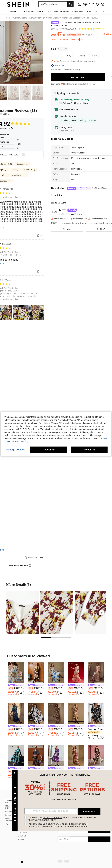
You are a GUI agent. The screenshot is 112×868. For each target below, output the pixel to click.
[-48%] (11, 771)
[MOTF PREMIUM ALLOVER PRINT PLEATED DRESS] (56, 673)
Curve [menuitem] (89, 12)
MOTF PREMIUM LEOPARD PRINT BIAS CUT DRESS (56, 729)
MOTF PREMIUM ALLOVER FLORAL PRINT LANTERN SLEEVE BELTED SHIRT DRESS (16, 729)
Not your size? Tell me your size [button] (66, 70)
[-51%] (51, 688)
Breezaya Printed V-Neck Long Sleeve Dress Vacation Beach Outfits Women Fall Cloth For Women (96, 729)
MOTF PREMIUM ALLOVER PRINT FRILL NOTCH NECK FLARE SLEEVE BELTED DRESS (36, 688)
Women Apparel (20, 18)
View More (56, 788)
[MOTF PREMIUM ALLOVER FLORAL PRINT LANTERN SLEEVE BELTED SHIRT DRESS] (16, 714)
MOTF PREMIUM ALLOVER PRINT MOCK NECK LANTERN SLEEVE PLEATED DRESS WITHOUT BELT (16, 771)
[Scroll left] (99, 12)
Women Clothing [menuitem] (61, 12)
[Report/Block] (42, 235)
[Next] (102, 613)
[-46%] (11, 729)
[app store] (63, 832)
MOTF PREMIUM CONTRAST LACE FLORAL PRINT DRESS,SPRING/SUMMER (96, 771)
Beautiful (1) (30, 170)
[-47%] (11, 688)
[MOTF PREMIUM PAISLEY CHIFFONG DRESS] (36, 756)
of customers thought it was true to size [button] (73, 61)
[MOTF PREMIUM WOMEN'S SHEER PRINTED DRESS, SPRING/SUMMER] (76, 756)
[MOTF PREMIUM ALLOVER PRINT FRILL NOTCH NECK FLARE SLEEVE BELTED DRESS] (36, 673)
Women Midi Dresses (71, 18)
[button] (53, 4)
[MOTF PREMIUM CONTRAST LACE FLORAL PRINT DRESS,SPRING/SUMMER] (96, 756)
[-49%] (71, 729)
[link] (85, 4)
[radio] (57, 56)
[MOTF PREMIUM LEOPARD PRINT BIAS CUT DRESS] (56, 714)
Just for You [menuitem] (29, 12)
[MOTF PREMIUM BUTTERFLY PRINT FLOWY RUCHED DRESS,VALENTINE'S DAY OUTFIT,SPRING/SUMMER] (76, 673)
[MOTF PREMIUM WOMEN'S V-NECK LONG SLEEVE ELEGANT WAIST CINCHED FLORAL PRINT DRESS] (96, 673)
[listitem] (16, 680)
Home (9, 18)
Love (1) (16, 170)
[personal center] (79, 4)
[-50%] (31, 729)
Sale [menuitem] (49, 12)
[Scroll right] (103, 12)
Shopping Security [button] (68, 116)
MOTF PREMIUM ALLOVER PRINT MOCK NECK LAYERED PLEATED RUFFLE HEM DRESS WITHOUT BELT (76, 729)
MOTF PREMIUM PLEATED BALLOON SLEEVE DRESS (56, 771)
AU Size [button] (62, 49)
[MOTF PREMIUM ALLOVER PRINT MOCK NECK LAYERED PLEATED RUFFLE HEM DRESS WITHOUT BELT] (76, 714)
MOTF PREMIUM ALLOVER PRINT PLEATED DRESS (56, 688)
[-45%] (91, 688)
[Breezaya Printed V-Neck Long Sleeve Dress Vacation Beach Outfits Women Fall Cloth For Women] (96, 714)
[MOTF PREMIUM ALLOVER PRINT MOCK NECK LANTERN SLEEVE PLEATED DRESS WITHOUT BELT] (16, 756)
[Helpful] (38, 235)
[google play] (69, 832)
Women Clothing (36, 18)
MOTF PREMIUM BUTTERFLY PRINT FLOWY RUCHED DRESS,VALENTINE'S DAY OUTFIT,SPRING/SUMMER (76, 688)
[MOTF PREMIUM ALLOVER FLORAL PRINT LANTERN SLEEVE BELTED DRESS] (36, 714)
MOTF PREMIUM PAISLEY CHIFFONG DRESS (36, 771)
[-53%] (31, 688)
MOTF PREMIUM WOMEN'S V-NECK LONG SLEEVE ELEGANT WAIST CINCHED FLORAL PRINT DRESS (96, 688)
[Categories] (15, 12)
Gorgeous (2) (23, 164)
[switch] (22, 155)
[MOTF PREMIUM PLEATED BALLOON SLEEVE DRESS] (56, 756)
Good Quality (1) (19, 175)
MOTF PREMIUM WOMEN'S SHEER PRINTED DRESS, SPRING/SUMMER (76, 771)
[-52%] (71, 688)
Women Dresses (53, 18)
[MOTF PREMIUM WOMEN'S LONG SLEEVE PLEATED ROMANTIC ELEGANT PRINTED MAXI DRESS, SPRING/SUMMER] (16, 673)
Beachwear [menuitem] (77, 12)
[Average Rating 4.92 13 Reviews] (91, 29)
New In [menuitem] (40, 12)
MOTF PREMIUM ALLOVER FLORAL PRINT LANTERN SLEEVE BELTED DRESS (36, 729)
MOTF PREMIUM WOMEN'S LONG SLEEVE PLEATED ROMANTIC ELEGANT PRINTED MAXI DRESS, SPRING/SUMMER (16, 688)
